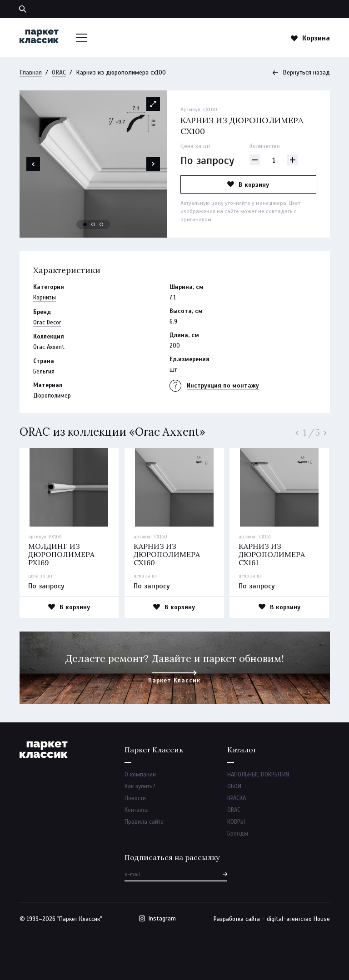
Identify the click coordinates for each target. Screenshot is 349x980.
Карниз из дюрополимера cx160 (167, 554)
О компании (140, 775)
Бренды (238, 834)
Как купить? (140, 786)
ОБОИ (234, 786)
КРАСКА (237, 798)
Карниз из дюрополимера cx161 (272, 554)
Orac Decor (47, 323)
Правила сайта (144, 822)
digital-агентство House (298, 919)
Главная (31, 73)
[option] (93, 164)
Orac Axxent (49, 347)
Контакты (137, 810)
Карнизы (45, 298)
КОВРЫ (236, 822)
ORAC (59, 73)
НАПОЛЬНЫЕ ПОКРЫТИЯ (258, 775)
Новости (135, 798)
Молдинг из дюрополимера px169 (61, 554)
